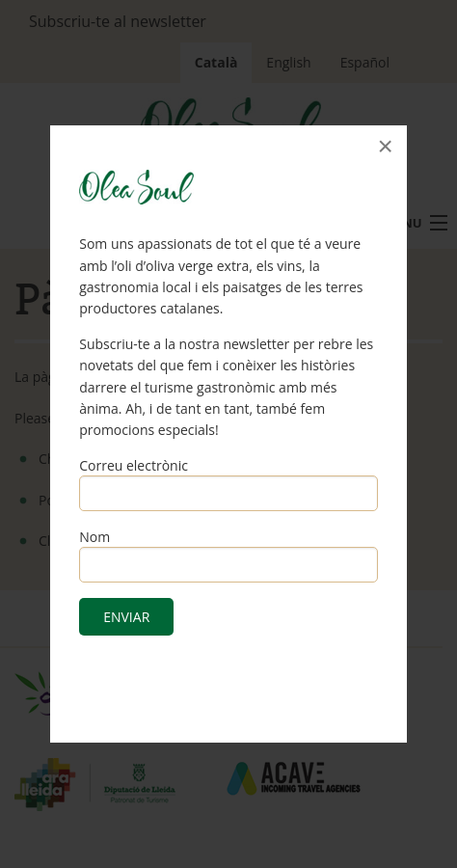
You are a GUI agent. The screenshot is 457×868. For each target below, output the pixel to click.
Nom (94, 537)
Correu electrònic (134, 465)
